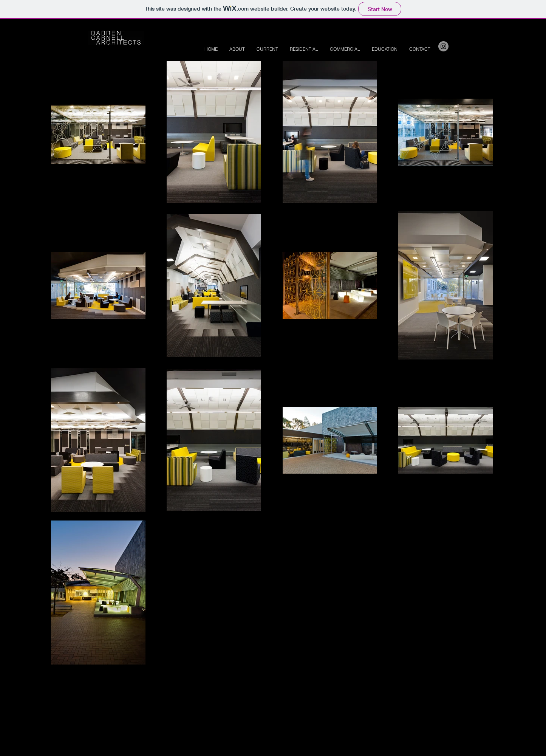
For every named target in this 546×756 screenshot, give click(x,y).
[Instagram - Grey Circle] (443, 46)
